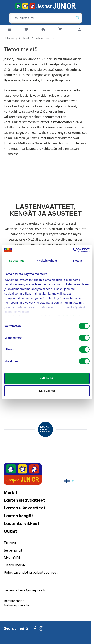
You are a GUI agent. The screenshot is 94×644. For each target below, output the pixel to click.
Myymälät (12, 558)
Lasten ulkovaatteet (25, 508)
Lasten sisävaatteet (24, 500)
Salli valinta (47, 391)
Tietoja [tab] (77, 260)
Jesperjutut (13, 550)
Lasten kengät (18, 516)
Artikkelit (25, 38)
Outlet (10, 531)
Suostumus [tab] (17, 260)
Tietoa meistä (44, 38)
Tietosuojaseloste (16, 605)
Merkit (11, 492)
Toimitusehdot (14, 601)
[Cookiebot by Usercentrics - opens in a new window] (73, 250)
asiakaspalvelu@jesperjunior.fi (24, 590)
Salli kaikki (47, 378)
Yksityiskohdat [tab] (47, 260)
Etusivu (10, 38)
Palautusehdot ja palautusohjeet (31, 572)
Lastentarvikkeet (22, 523)
